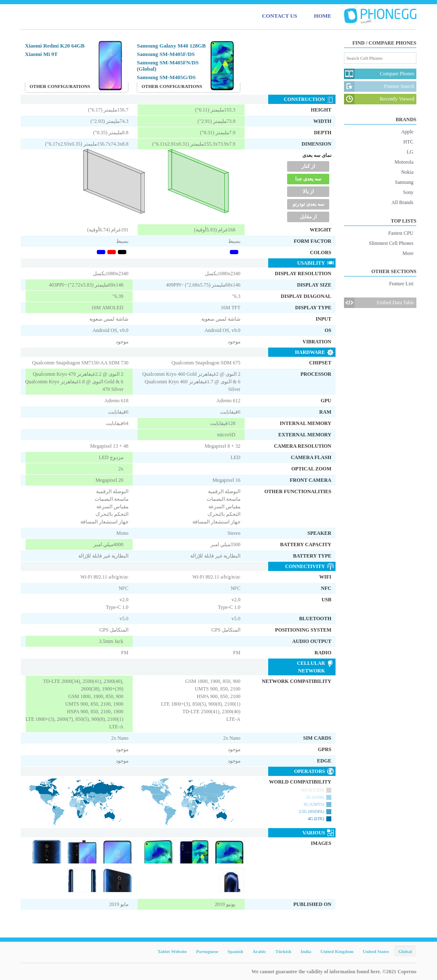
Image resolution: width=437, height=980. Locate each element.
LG (410, 152)
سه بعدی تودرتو (308, 204)
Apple (407, 132)
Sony (408, 192)
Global (405, 951)
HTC (408, 142)
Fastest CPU (401, 233)
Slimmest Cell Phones (391, 243)
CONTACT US (280, 16)
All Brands (402, 202)
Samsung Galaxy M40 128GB (171, 46)
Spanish (235, 951)
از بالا (308, 191)
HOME (323, 16)
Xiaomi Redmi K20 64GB (55, 46)
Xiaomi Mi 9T (41, 54)
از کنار (308, 166)
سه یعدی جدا (308, 179)
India (306, 951)
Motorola (404, 162)
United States (376, 951)
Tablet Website (172, 951)
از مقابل (308, 217)
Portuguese (207, 951)
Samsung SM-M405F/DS (166, 54)
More (408, 253)
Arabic (259, 951)
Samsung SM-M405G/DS (166, 77)
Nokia (407, 172)
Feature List (401, 284)
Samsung (404, 182)
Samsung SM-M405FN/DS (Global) (168, 66)
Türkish (283, 951)
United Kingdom (337, 951)
